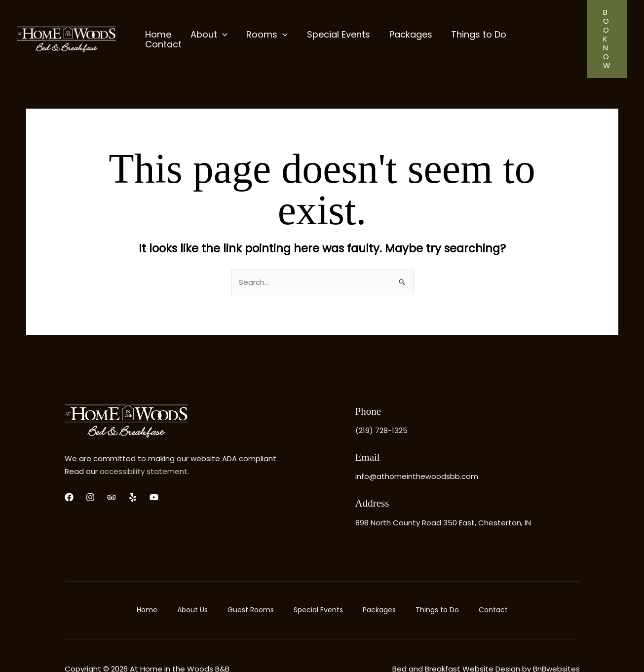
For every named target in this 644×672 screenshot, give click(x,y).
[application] (220, 25)
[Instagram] (90, 471)
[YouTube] (154, 471)
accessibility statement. (144, 445)
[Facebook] (69, 471)
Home (147, 583)
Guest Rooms (251, 583)
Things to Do (437, 583)
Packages (379, 583)
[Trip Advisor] (112, 471)
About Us (192, 583)
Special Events (318, 583)
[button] (605, 26)
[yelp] (133, 471)
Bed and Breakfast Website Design (456, 642)
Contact (493, 583)
